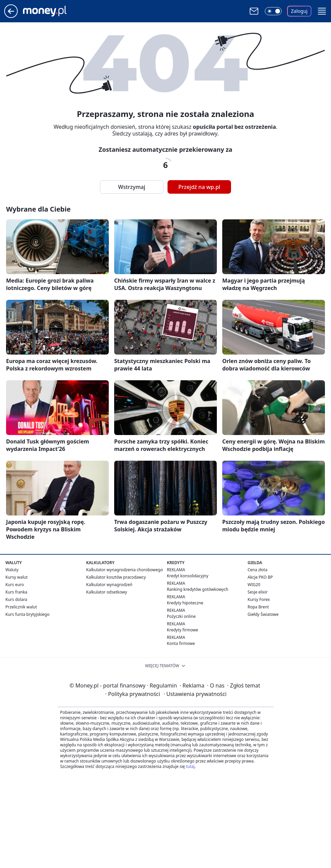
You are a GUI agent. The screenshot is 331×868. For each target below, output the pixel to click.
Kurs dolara (16, 599)
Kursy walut (17, 577)
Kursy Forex (259, 599)
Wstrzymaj (132, 187)
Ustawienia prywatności (195, 694)
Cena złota (258, 570)
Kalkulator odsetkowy (107, 592)
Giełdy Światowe (263, 614)
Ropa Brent (258, 607)
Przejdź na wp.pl (199, 187)
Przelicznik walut (21, 607)
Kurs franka (16, 592)
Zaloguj (299, 11)
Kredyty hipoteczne (185, 603)
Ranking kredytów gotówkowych (198, 589)
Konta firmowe (181, 643)
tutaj (190, 766)
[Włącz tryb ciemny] (273, 11)
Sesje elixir (258, 592)
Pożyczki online (181, 616)
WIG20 (254, 585)
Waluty (12, 570)
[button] (322, 11)
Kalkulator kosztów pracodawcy (116, 577)
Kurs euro (15, 585)
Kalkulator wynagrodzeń (109, 585)
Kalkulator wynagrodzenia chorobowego (124, 570)
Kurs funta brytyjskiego (27, 614)
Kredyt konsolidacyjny (188, 576)
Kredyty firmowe (183, 630)
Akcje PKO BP (260, 577)
